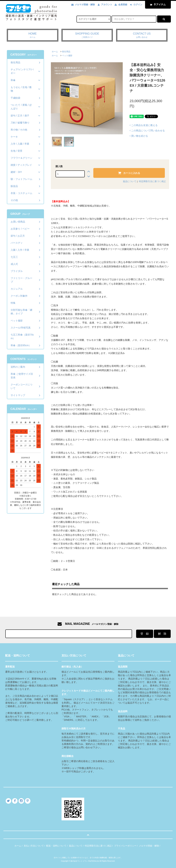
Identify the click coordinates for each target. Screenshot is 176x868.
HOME (33, 35)
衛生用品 (66, 52)
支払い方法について (34, 846)
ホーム (55, 52)
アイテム (157, 4)
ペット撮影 (67, 56)
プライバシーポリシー (125, 846)
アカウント (107, 5)
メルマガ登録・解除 (85, 5)
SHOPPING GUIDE (87, 35)
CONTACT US (142, 35)
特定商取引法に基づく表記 (152, 181)
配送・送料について (56, 846)
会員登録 (123, 5)
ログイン (138, 5)
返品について (130, 181)
